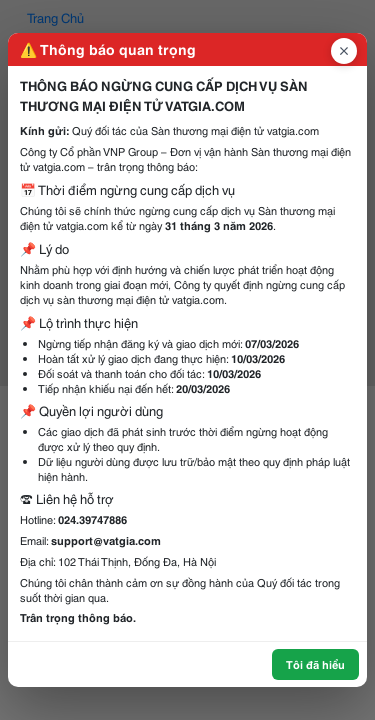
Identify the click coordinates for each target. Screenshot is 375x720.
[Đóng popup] (344, 51)
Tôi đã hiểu (315, 664)
